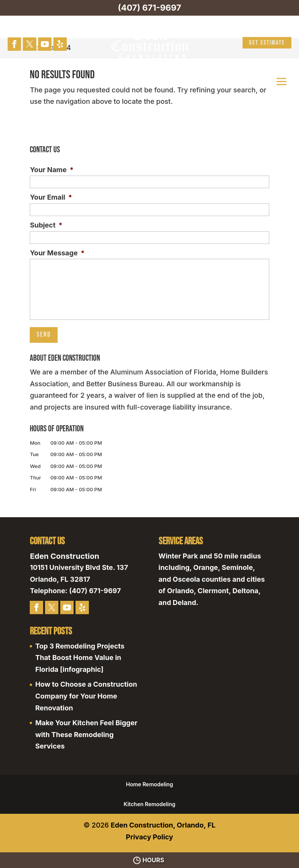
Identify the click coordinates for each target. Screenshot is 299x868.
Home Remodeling (149, 784)
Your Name (51, 170)
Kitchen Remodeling (149, 804)
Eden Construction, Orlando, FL (163, 825)
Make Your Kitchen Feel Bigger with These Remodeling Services (86, 734)
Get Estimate (267, 43)
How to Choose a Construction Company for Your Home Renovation (86, 696)
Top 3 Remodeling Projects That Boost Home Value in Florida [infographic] (80, 658)
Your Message (57, 253)
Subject (46, 225)
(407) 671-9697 (149, 8)
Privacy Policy (149, 837)
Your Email (51, 197)
